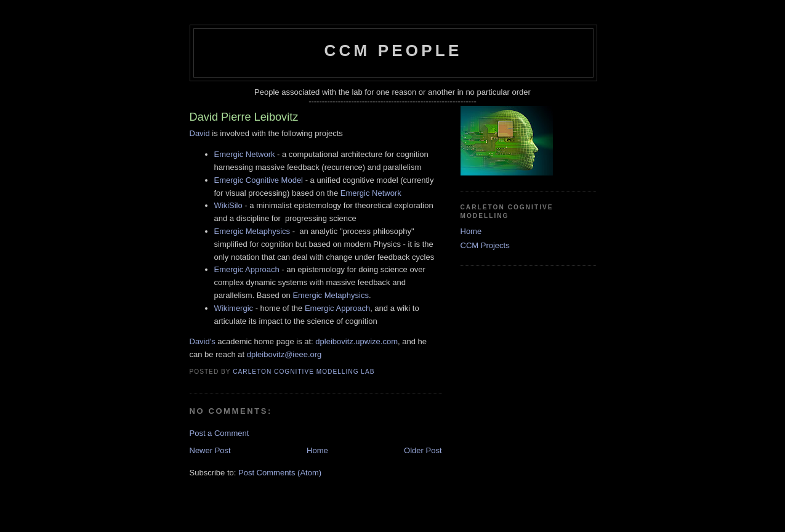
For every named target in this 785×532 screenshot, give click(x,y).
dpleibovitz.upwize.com (356, 341)
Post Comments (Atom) (280, 473)
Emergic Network (245, 154)
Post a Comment (219, 433)
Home (317, 450)
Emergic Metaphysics (252, 231)
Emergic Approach (247, 269)
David (200, 133)
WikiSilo (228, 205)
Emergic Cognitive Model (259, 180)
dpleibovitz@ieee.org (284, 354)
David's (203, 341)
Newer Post (210, 450)
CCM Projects (485, 245)
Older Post (423, 450)
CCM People (393, 50)
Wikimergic (234, 308)
